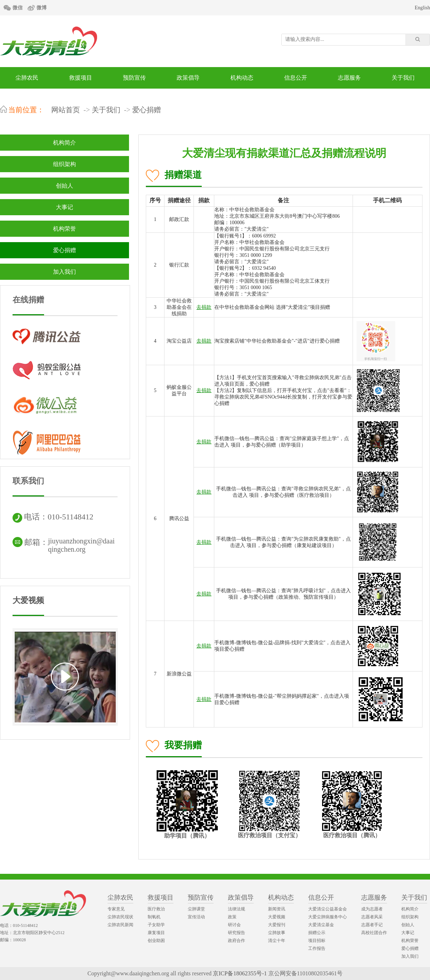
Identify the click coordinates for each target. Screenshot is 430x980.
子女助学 (156, 925)
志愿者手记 (372, 925)
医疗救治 (156, 909)
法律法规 (236, 909)
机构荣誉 (64, 229)
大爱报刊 (277, 925)
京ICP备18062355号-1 (240, 973)
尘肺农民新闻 (120, 925)
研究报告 (236, 933)
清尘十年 (277, 941)
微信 (18, 8)
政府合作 (236, 941)
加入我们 (64, 272)
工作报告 (317, 948)
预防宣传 (134, 78)
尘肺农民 (27, 78)
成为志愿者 (372, 909)
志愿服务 (349, 78)
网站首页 (66, 110)
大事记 (64, 207)
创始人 (64, 186)
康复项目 (156, 933)
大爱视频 (28, 600)
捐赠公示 (317, 933)
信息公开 (296, 78)
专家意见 (116, 909)
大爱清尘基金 (321, 925)
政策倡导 (188, 78)
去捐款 (204, 307)
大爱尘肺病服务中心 (328, 917)
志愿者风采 (372, 917)
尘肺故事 (277, 933)
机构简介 (64, 143)
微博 (42, 8)
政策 (232, 917)
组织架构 (64, 164)
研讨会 (234, 925)
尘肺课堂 (196, 909)
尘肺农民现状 (120, 917)
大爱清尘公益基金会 (328, 909)
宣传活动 (196, 917)
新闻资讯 (277, 909)
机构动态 (242, 78)
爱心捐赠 (147, 110)
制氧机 (154, 917)
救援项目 (81, 78)
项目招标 (317, 941)
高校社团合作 (374, 933)
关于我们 (403, 78)
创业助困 (156, 941)
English (422, 8)
